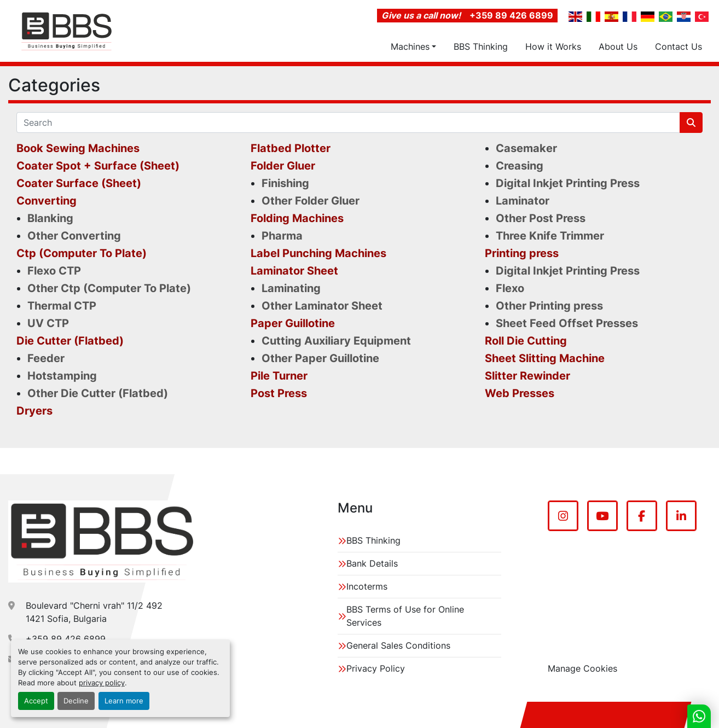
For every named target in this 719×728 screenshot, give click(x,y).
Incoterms (367, 586)
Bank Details (372, 563)
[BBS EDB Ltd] (102, 541)
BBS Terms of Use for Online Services (405, 616)
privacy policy (102, 683)
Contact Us (679, 46)
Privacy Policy (376, 668)
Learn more (124, 701)
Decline (76, 701)
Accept (36, 701)
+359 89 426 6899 (511, 15)
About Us (618, 46)
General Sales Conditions (398, 645)
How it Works (553, 46)
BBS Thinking (481, 46)
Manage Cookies (582, 668)
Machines (410, 46)
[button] (413, 46)
